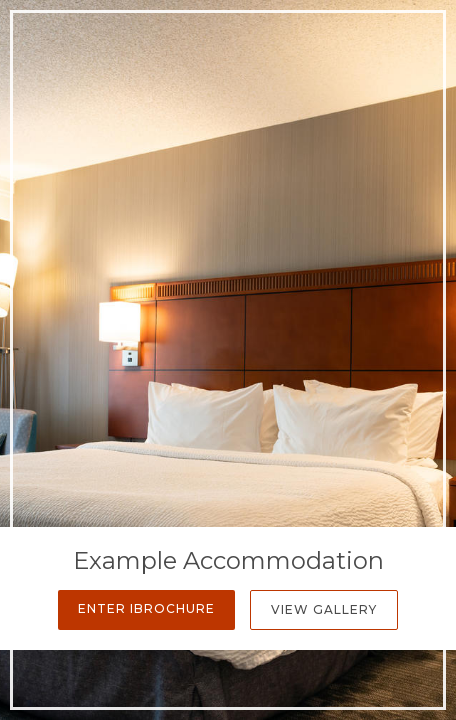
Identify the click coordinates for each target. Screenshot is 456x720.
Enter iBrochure (146, 608)
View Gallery (324, 609)
